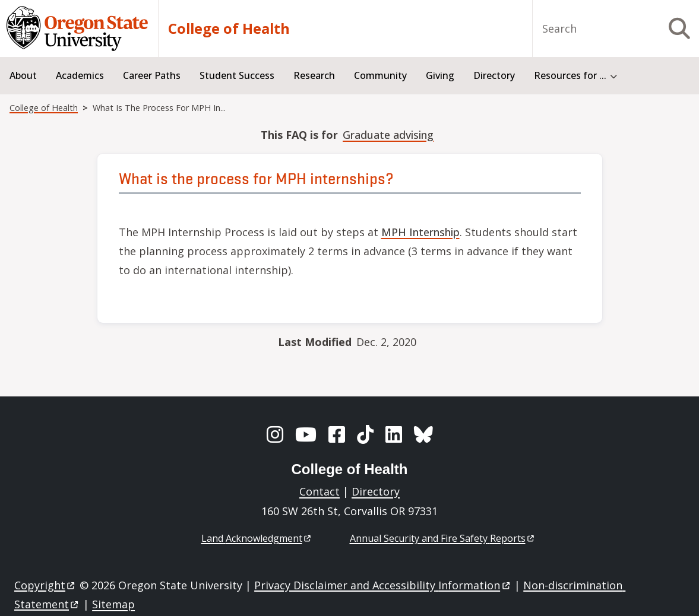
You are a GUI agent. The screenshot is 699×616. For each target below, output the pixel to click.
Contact (320, 491)
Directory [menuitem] (494, 75)
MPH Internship (420, 232)
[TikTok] (365, 434)
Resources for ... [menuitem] (570, 75)
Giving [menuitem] (440, 75)
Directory (376, 491)
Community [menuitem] (380, 75)
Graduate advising (388, 135)
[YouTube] (306, 434)
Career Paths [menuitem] (152, 75)
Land (257, 538)
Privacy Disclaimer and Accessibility (383, 585)
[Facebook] (337, 434)
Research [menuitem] (314, 75)
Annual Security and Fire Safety (443, 538)
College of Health (229, 28)
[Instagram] (275, 434)
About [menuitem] (23, 75)
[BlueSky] (423, 434)
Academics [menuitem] (80, 75)
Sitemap (113, 604)
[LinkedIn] (394, 434)
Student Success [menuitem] (237, 75)
